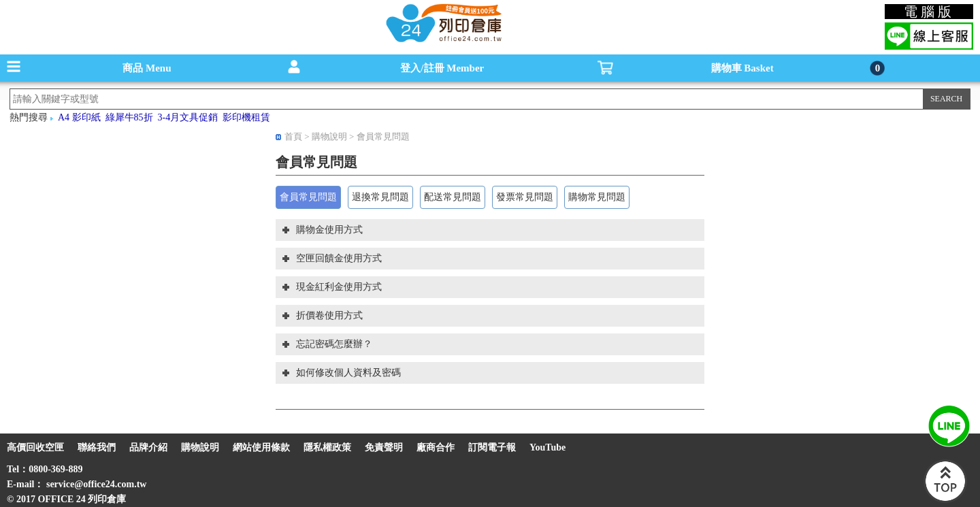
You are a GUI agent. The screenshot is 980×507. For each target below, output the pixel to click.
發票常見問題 (525, 197)
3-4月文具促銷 (188, 117)
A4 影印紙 (79, 117)
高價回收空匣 (35, 447)
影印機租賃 (246, 117)
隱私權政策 (327, 447)
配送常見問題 (453, 197)
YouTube (548, 447)
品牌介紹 (148, 447)
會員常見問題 (383, 136)
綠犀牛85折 (129, 117)
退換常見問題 (380, 197)
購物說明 (330, 136)
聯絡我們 (97, 447)
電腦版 (929, 12)
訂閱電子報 (492, 447)
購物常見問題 (597, 197)
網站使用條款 (261, 447)
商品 (147, 68)
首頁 (293, 136)
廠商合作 (436, 447)
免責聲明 (384, 447)
